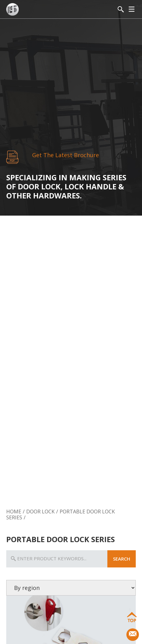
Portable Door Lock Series (61, 514)
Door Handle (71, 492)
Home (14, 512)
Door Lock (28, 492)
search (122, 559)
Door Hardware (114, 492)
